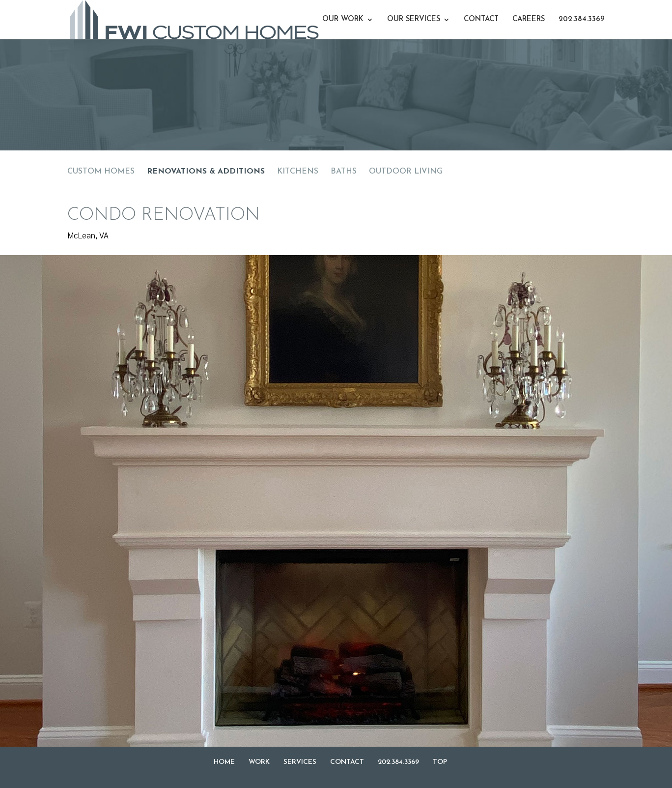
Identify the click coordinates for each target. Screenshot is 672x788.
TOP (440, 762)
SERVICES (300, 762)
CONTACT (481, 20)
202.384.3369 (582, 20)
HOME (224, 762)
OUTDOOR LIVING (406, 172)
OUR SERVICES (414, 20)
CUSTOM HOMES (101, 172)
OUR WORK (343, 20)
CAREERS (529, 20)
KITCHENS (298, 172)
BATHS (344, 172)
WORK (259, 762)
